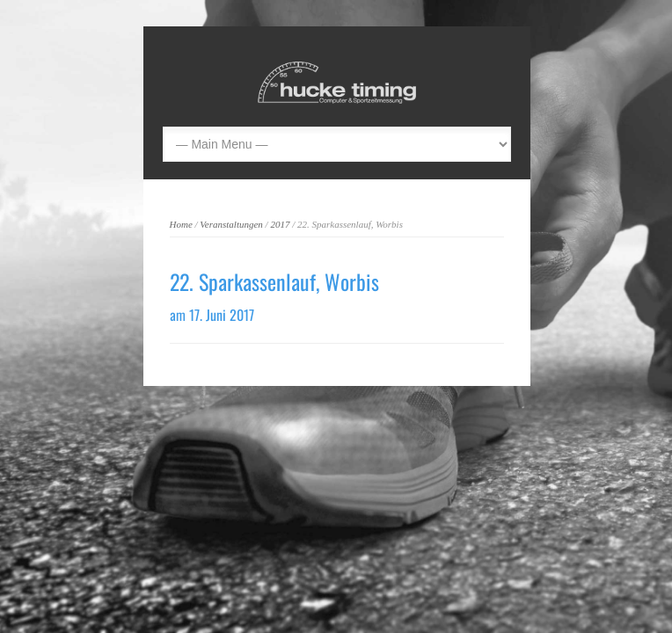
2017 (280, 224)
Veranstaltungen (231, 224)
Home (181, 224)
